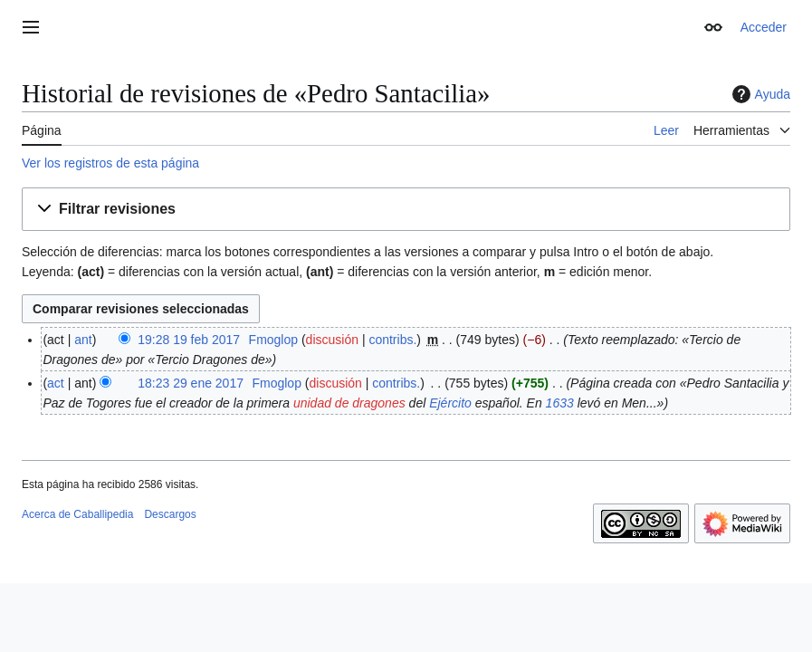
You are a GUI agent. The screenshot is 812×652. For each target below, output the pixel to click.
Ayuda (759, 94)
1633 (560, 403)
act (56, 383)
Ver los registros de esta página (110, 163)
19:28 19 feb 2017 (189, 340)
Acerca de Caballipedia (77, 514)
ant (83, 340)
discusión (332, 340)
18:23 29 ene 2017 (191, 383)
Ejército (450, 403)
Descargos (170, 514)
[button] (406, 210)
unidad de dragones (349, 403)
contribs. (392, 340)
